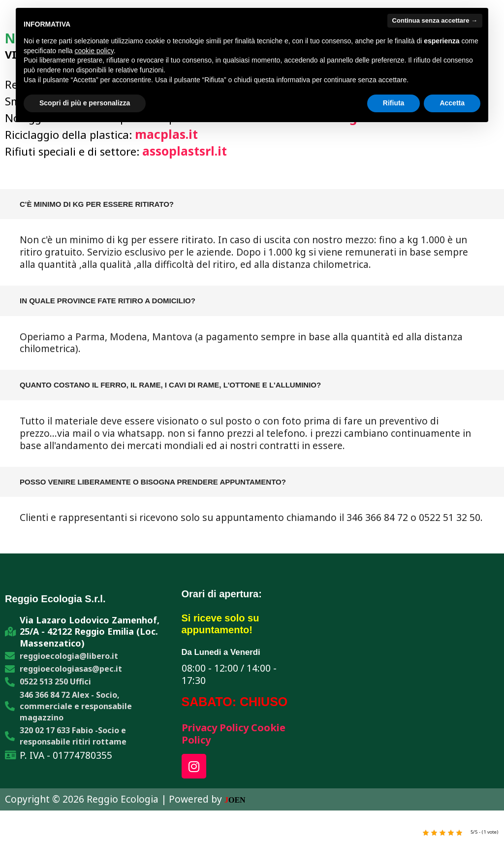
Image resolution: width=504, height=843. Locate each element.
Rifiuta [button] (394, 103)
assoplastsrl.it (187, 151)
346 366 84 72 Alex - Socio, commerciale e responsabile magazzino (76, 713)
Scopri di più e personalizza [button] (85, 103)
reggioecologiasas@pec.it (71, 673)
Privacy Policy (221, 728)
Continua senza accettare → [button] (435, 20)
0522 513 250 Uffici (55, 686)
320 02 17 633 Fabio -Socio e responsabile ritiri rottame (73, 745)
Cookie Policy (219, 742)
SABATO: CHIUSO (235, 702)
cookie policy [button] (94, 51)
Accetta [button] (452, 103)
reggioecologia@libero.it (69, 659)
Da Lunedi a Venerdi (224, 652)
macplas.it (168, 134)
